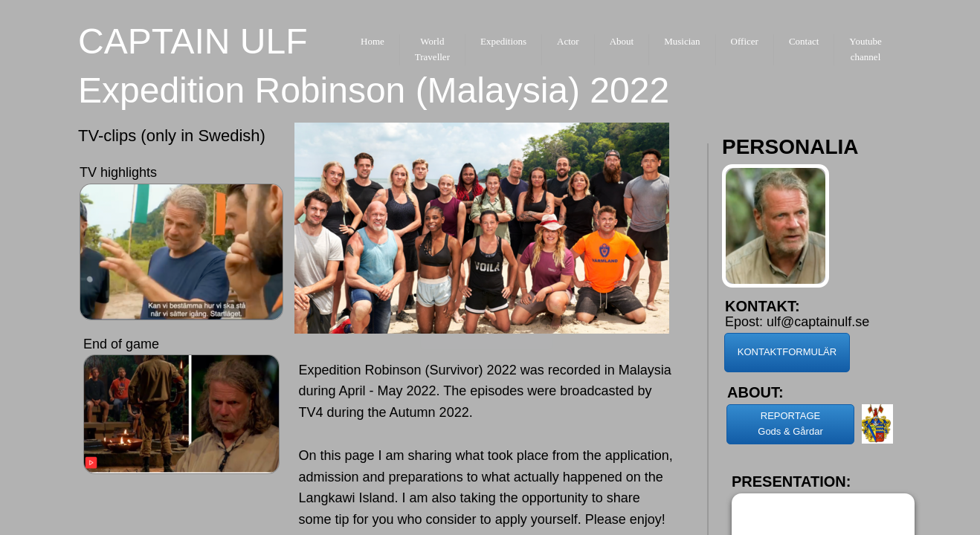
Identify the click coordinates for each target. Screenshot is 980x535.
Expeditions (503, 41)
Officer (745, 41)
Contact (804, 41)
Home (373, 41)
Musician (682, 41)
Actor (568, 41)
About (622, 41)
